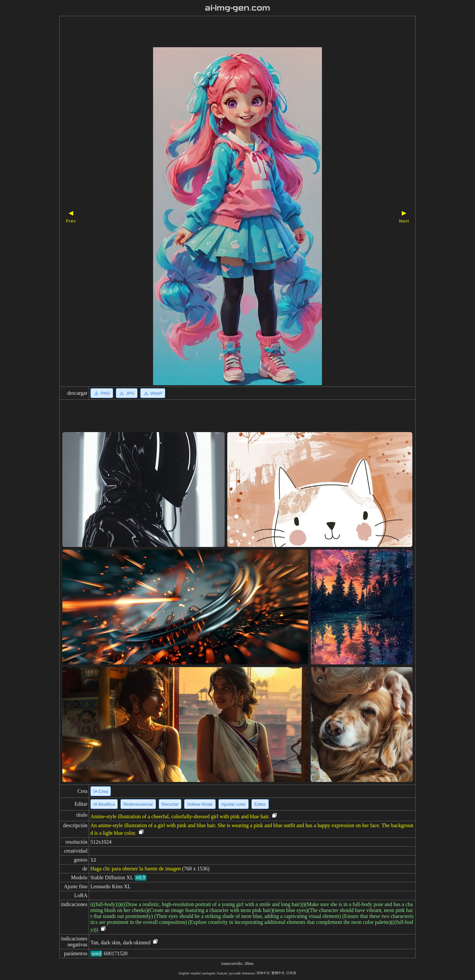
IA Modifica (104, 804)
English (184, 973)
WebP (153, 393)
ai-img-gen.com (238, 8)
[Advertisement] (226, 32)
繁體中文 (278, 973)
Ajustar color (234, 804)
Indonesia (249, 973)
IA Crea (101, 791)
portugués (209, 973)
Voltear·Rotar (200, 804)
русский (235, 973)
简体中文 (263, 973)
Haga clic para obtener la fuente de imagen (136, 869)
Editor (260, 804)
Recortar (170, 804)
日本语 (291, 973)
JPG (127, 393)
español (196, 973)
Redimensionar (138, 804)
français (222, 973)
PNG (102, 393)
